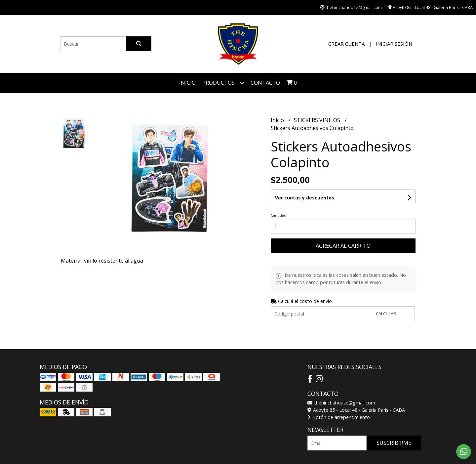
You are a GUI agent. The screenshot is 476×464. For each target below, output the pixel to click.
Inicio (187, 83)
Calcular (386, 314)
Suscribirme (394, 443)
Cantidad (278, 215)
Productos (223, 83)
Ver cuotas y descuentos (305, 198)
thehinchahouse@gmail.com (341, 403)
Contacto (265, 83)
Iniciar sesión (394, 44)
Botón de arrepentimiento (339, 417)
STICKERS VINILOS (318, 120)
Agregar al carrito (343, 246)
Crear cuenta (346, 44)
